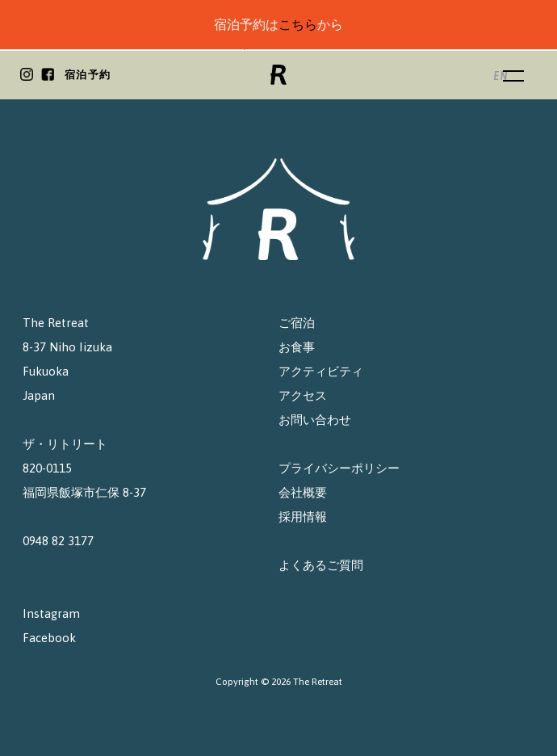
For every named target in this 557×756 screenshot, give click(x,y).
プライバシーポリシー (339, 468)
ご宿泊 (297, 323)
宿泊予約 (88, 75)
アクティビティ (321, 371)
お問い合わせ (315, 420)
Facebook (49, 638)
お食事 (297, 347)
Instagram (51, 613)
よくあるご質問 (321, 565)
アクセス (303, 395)
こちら (298, 24)
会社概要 (303, 492)
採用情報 (303, 517)
